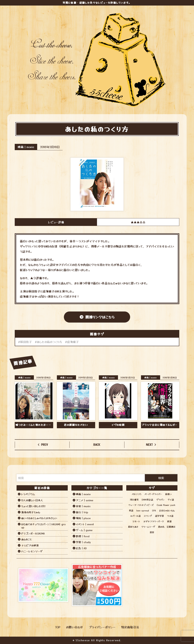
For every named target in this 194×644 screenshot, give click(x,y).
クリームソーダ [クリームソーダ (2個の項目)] (148, 527)
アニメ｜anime (85, 500)
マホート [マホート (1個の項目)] (136, 521)
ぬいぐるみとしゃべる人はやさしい (39, 518)
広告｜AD (81, 548)
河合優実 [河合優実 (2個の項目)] (134, 500)
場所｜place (83, 518)
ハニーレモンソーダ (32, 551)
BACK (97, 444)
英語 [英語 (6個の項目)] (131, 510)
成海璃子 (73, 342)
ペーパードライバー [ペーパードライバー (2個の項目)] (153, 494)
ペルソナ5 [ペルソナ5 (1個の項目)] (137, 494)
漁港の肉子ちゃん (31, 512)
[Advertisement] (151, 585)
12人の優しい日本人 (32, 500)
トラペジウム (28, 494)
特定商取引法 (130, 627)
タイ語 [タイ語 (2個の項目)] (171, 500)
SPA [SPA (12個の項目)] (154, 510)
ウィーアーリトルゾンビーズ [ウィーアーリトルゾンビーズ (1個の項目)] (141, 505)
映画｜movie (26, 147)
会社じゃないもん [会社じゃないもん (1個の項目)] (167, 510)
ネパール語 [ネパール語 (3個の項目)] (135, 516)
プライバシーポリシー (102, 627)
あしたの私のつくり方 (49, 342)
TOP (58, 627)
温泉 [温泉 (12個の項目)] (152, 532)
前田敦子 (26, 342)
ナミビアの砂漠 (30, 545)
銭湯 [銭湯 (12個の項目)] (169, 521)
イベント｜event (85, 524)
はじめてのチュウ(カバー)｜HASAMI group (43, 526)
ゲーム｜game (84, 530)
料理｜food (83, 536)
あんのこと (27, 539)
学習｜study (83, 542)
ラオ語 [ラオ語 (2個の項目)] (170, 516)
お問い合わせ (74, 627)
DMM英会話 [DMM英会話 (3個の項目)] (147, 500)
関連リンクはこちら (100, 317)
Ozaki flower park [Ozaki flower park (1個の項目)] (166, 505)
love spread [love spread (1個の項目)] (143, 510)
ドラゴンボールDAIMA (33, 533)
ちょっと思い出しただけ (33, 506)
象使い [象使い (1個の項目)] (168, 494)
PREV (44, 444)
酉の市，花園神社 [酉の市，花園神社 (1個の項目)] (167, 527)
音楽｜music (83, 506)
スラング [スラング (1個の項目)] (148, 516)
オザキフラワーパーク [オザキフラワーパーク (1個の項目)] (154, 521)
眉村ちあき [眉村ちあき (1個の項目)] (133, 527)
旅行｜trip (82, 512)
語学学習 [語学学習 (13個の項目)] (159, 516)
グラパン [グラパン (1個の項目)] (160, 500)
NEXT (149, 444)
